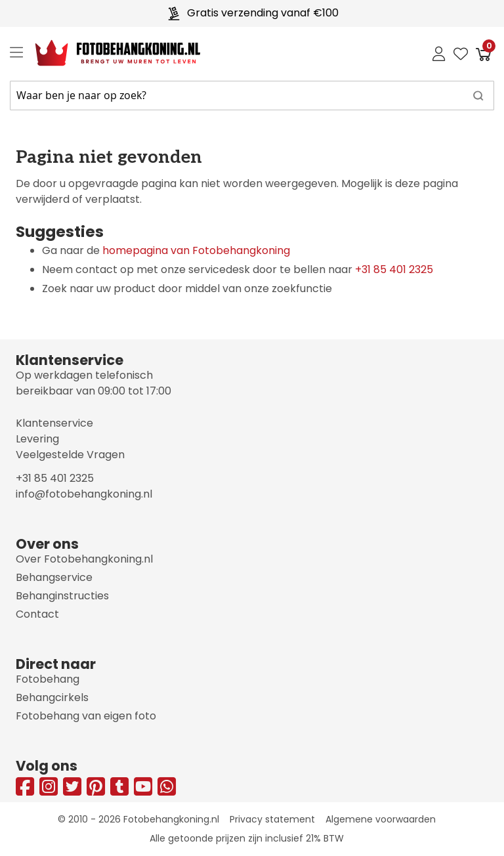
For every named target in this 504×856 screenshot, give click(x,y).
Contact (37, 614)
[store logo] (107, 53)
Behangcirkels (52, 697)
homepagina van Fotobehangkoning (196, 250)
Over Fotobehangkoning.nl (84, 559)
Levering (37, 439)
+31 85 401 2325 (394, 269)
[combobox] (252, 96)
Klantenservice (54, 423)
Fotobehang (48, 679)
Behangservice (54, 577)
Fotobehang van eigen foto (86, 716)
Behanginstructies (62, 596)
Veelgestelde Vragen (70, 455)
